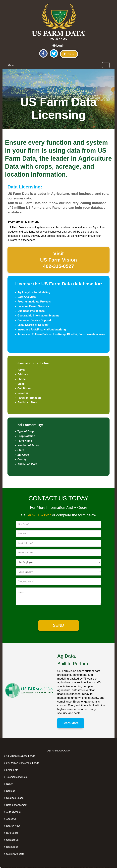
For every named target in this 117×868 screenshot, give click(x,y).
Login (58, 46)
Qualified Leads (15, 798)
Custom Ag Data (15, 854)
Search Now (13, 826)
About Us (11, 819)
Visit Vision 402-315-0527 (58, 260)
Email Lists (12, 770)
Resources (12, 847)
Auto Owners (13, 812)
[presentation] (43, 614)
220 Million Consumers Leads (23, 763)
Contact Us (12, 840)
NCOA (10, 784)
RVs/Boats (12, 833)
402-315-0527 (40, 515)
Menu (11, 65)
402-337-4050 (58, 39)
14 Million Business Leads (21, 756)
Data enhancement (17, 805)
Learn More (71, 723)
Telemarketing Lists (17, 777)
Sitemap (11, 791)
